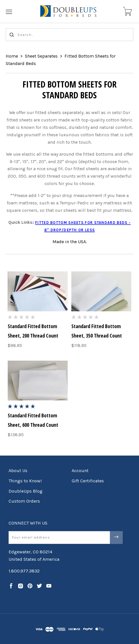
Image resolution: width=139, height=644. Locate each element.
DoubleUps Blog (26, 491)
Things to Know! (25, 481)
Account (80, 471)
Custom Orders (24, 501)
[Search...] (69, 35)
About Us (18, 471)
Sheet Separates (41, 56)
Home (12, 56)
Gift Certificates (88, 481)
